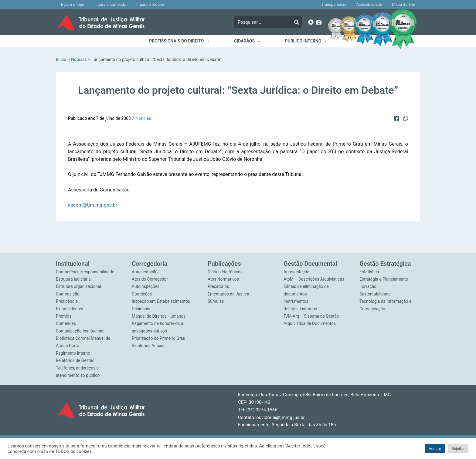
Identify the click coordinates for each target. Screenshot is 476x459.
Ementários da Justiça (229, 293)
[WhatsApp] (406, 118)
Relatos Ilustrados (301, 315)
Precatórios (219, 285)
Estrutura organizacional (79, 285)
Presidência (67, 300)
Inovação (368, 285)
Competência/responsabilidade (85, 270)
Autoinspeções (146, 285)
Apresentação (145, 270)
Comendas (66, 323)
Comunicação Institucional (81, 330)
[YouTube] (311, 22)
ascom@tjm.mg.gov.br (93, 205)
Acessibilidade (375, 4)
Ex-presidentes (70, 308)
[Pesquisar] (297, 22)
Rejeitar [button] (458, 449)
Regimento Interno (73, 353)
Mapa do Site (406, 4)
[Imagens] (319, 22)
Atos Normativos (224, 278)
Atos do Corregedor (150, 278)
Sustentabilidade (375, 293)
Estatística (369, 270)
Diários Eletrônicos (225, 270)
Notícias (144, 118)
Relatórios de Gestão (76, 360)
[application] (209, 41)
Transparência (344, 4)
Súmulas (216, 300)
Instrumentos (296, 308)
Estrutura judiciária (74, 278)
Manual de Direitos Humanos (159, 315)
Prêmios (64, 315)
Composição (68, 293)
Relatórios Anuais (148, 345)
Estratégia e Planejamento (384, 278)
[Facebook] (396, 118)
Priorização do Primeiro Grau (159, 338)
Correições (142, 293)
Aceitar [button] (435, 449)
